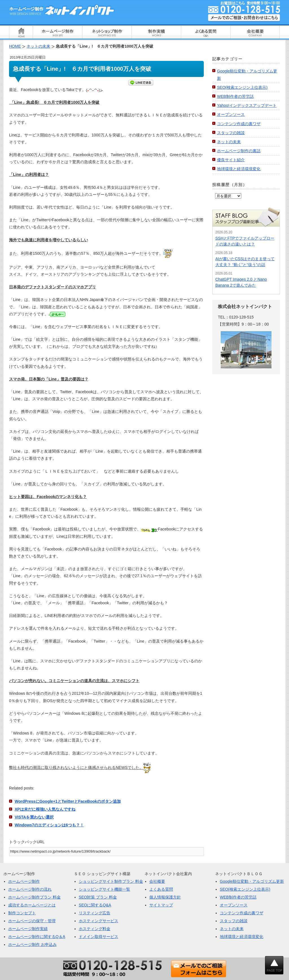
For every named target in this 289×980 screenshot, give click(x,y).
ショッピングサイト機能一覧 (104, 889)
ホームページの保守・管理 (32, 921)
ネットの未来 (229, 142)
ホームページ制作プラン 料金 (34, 897)
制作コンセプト (22, 913)
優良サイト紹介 (231, 160)
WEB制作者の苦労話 (235, 96)
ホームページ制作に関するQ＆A (37, 937)
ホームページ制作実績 (28, 929)
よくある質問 (161, 889)
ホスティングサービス (98, 921)
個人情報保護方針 (165, 897)
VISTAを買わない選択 (34, 817)
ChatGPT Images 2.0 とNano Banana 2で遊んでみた (241, 282)
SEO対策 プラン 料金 (98, 897)
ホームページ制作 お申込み (32, 944)
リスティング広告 (95, 913)
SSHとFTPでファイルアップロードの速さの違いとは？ (245, 241)
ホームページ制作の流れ (30, 889)
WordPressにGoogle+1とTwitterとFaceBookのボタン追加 (68, 801)
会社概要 (157, 881)
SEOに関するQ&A (95, 905)
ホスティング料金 (95, 929)
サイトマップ (161, 905)
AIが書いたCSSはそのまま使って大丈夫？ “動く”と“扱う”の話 (245, 262)
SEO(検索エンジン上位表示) (242, 87)
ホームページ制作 (24, 881)
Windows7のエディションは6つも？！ (49, 825)
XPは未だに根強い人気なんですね (45, 809)
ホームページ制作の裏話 (239, 151)
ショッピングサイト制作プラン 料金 (111, 881)
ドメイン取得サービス (98, 937)
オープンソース (231, 114)
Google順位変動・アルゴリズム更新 (252, 881)
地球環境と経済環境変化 (239, 169)
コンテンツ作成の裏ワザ (239, 124)
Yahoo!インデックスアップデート (247, 105)
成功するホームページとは (32, 905)
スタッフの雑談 (231, 133)
